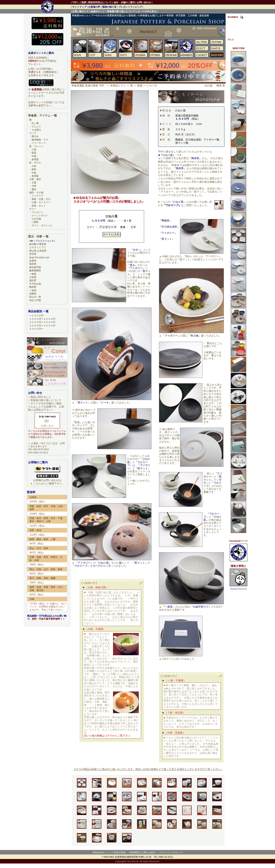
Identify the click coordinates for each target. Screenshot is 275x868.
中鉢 (34, 173)
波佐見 (190, 134)
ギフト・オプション (42, 225)
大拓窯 (33, 277)
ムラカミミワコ (37, 247)
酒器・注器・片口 (41, 199)
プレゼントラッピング (130, 7)
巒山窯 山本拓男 (38, 251)
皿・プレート (36, 146)
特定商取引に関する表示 (142, 852)
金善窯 (33, 261)
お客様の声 (94, 7)
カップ (33, 133)
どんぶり (36, 126)
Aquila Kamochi (238, 589)
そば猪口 (36, 130)
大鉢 (34, 186)
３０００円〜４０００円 (42, 326)
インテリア (37, 196)
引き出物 (36, 219)
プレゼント (37, 212)
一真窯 (33, 290)
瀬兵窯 (33, 280)
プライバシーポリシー (171, 852)
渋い (194, 685)
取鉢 (34, 169)
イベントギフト (40, 216)
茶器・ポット (39, 206)
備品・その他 (36, 192)
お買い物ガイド (80, 11)
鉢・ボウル (35, 163)
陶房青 (33, 287)
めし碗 (35, 123)
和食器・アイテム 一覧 (43, 115)
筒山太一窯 (35, 297)
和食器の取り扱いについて (121, 11)
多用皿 (35, 159)
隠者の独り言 (109, 7)
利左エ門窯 (35, 300)
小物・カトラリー (41, 202)
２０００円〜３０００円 (42, 322)
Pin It (231, 40)
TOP (75, 2)
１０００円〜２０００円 (42, 319)
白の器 (209, 86)
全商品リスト (118, 86)
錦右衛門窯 (35, 267)
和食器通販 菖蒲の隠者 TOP (88, 86)
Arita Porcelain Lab (39, 257)
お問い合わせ (144, 2)
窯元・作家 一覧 (38, 236)
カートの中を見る (147, 11)
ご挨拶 (83, 2)
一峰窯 (33, 274)
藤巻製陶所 (35, 270)
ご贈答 (35, 222)
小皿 (34, 149)
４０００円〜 (36, 329)
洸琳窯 (33, 294)
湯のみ (35, 136)
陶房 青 (221, 86)
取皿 (140, 86)
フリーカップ (39, 143)
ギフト (33, 209)
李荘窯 (33, 254)
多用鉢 (35, 176)
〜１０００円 (36, 315)
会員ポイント (98, 11)
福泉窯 (33, 264)
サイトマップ (79, 7)
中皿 (34, 156)
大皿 (34, 183)
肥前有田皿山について (100, 2)
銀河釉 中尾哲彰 (38, 244)
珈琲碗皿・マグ (40, 140)
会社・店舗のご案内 (124, 2)
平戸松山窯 (35, 284)
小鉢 (34, 166)
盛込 (34, 189)
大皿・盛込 (35, 179)
